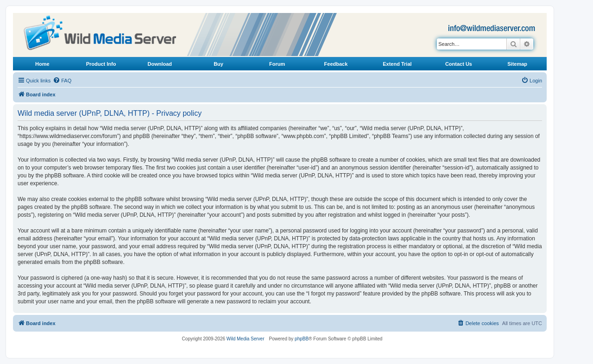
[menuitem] (62, 81)
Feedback (336, 64)
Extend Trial (397, 64)
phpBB (302, 339)
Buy (218, 64)
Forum (277, 64)
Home (42, 64)
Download (160, 64)
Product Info (101, 64)
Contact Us (459, 64)
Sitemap (517, 64)
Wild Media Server (246, 339)
